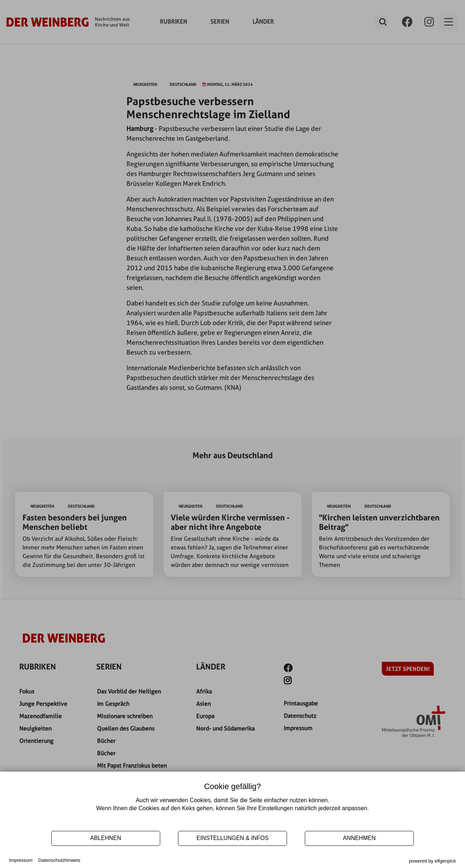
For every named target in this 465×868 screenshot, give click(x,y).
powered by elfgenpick (432, 861)
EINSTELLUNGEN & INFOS (233, 838)
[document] (232, 804)
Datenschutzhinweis (59, 860)
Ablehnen (106, 838)
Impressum (21, 860)
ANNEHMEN (359, 838)
